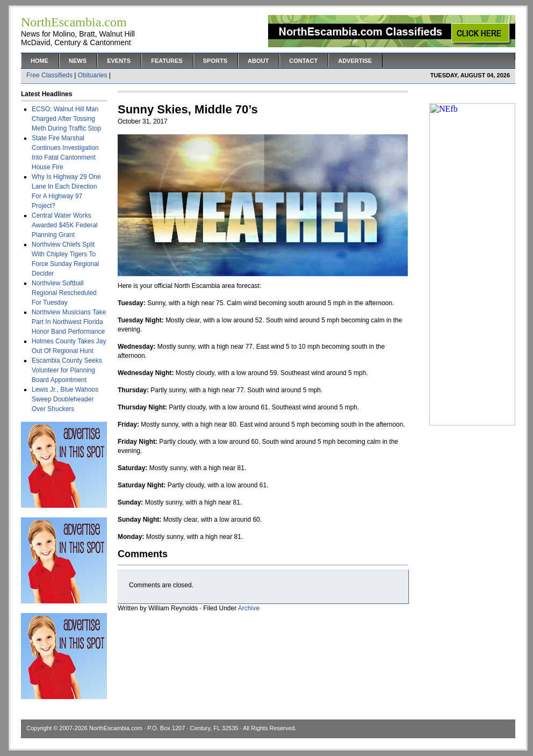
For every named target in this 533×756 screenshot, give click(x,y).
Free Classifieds (49, 75)
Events (119, 61)
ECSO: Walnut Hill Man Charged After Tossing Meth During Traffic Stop (66, 119)
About (258, 61)
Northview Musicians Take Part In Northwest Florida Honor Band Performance (69, 322)
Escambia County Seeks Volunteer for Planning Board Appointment (67, 370)
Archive (249, 608)
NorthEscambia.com (116, 728)
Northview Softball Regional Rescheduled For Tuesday (64, 293)
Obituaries (93, 75)
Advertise (355, 61)
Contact (303, 61)
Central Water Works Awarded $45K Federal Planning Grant (65, 225)
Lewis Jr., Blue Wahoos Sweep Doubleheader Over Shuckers (65, 399)
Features (167, 61)
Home (39, 61)
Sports (215, 61)
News (78, 61)
